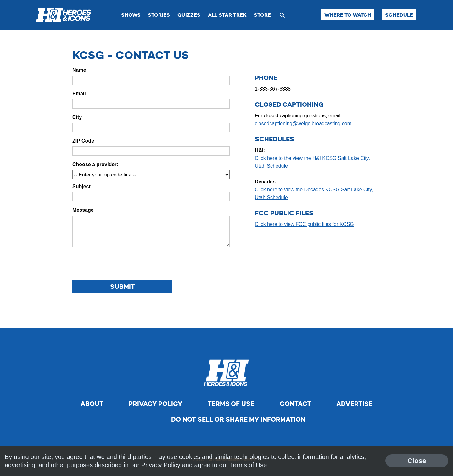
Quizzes (189, 15)
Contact (295, 404)
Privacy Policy (155, 404)
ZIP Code (83, 141)
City (77, 117)
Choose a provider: (95, 164)
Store (262, 15)
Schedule (399, 15)
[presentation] (120, 264)
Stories (159, 15)
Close (417, 461)
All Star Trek (227, 15)
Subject (81, 186)
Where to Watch (348, 15)
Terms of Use (231, 404)
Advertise (354, 404)
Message (83, 210)
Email (79, 94)
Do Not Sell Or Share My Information (238, 419)
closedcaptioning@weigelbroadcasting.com (303, 123)
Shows (131, 15)
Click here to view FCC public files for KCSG (304, 224)
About (92, 404)
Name (79, 70)
